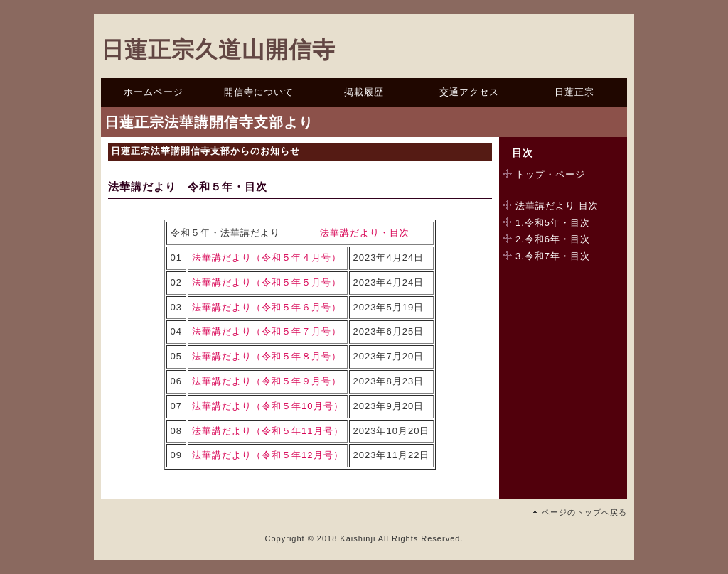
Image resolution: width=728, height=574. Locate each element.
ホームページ (154, 92)
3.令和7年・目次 (553, 256)
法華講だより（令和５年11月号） (267, 431)
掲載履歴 (364, 92)
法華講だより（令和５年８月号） (267, 356)
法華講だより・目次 (365, 233)
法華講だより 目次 (557, 206)
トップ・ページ (550, 174)
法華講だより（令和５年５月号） (267, 282)
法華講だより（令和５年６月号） (267, 307)
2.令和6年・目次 (553, 239)
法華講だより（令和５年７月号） (267, 331)
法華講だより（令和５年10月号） (267, 406)
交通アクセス (469, 92)
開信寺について (259, 92)
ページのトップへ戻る (584, 512)
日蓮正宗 (574, 92)
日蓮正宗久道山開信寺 (218, 50)
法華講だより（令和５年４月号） (267, 258)
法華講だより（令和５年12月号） (267, 455)
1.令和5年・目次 (553, 223)
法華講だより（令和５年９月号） (267, 381)
